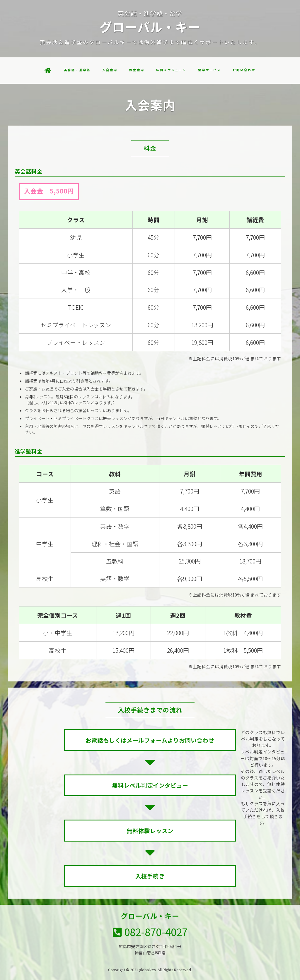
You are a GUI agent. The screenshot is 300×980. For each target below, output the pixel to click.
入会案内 (110, 70)
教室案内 (137, 70)
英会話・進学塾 (77, 70)
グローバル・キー (150, 916)
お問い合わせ (244, 70)
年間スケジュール (171, 70)
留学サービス (209, 70)
